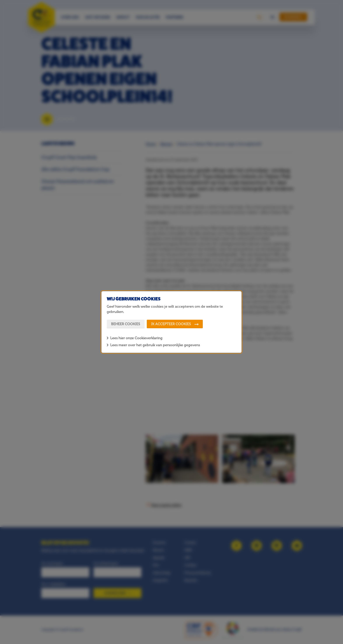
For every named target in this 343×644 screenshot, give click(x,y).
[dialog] (171, 322)
